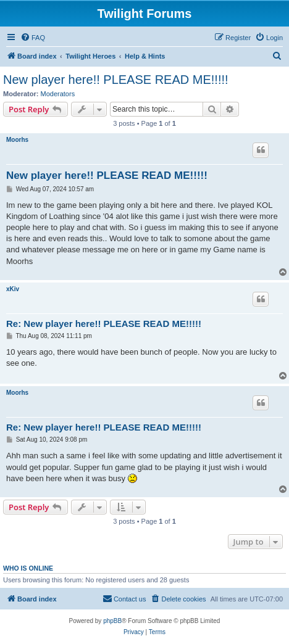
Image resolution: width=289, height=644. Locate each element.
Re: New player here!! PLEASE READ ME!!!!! (104, 324)
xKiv (13, 289)
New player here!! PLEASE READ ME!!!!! (116, 80)
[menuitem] (33, 38)
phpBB (112, 621)
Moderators (58, 94)
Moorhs (17, 140)
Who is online (28, 568)
